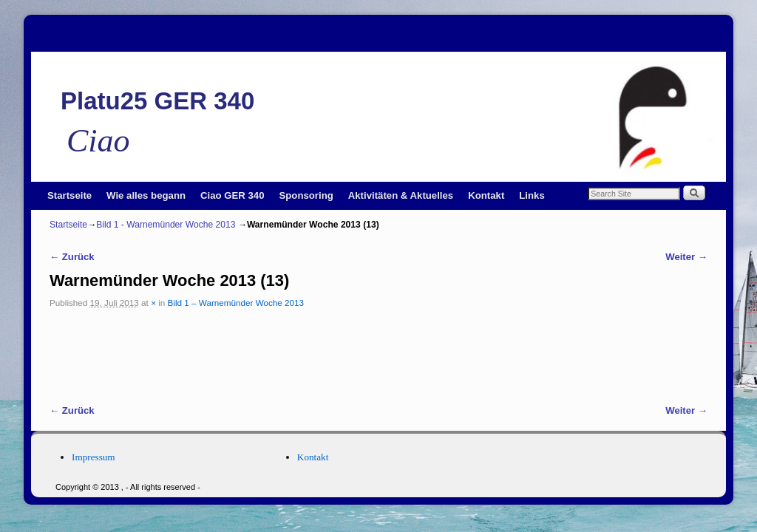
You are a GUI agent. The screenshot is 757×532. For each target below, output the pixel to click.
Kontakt (486, 195)
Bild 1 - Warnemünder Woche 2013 (166, 225)
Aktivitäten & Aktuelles (401, 195)
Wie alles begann (146, 195)
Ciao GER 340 (232, 195)
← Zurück (72, 257)
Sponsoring (306, 195)
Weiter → (686, 257)
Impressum (94, 457)
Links (532, 195)
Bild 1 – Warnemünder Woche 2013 (236, 303)
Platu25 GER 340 (157, 101)
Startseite (69, 195)
